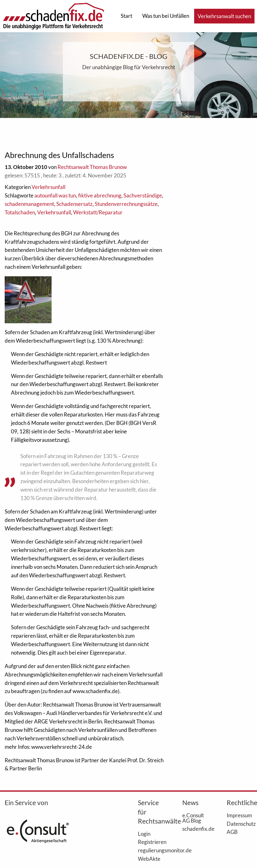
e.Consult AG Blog (193, 818)
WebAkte (149, 859)
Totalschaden (20, 212)
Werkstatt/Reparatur (98, 212)
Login (144, 834)
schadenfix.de (195, 829)
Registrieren (151, 842)
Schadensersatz (74, 204)
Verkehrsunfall (48, 187)
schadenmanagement (29, 204)
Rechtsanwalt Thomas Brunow (92, 167)
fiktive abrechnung (100, 195)
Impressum (239, 815)
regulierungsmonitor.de (151, 850)
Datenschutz (239, 824)
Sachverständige (143, 195)
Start (126, 16)
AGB (232, 832)
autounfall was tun (55, 195)
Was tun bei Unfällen (166, 16)
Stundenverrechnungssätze (126, 204)
